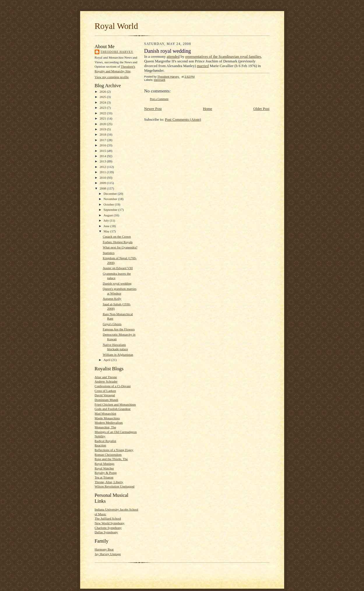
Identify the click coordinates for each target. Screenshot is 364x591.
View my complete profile (112, 77)
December (111, 194)
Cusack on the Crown (117, 236)
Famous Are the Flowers (119, 329)
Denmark (160, 80)
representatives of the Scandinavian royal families (223, 56)
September (111, 210)
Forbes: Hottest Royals (117, 242)
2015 (103, 151)
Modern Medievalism (109, 422)
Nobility (100, 436)
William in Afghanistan (118, 355)
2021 (103, 118)
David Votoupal (105, 395)
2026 (103, 92)
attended (173, 56)
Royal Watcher (104, 468)
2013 (103, 161)
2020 (103, 124)
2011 (103, 172)
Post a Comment (159, 99)
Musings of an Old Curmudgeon (116, 432)
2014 (103, 156)
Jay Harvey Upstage (108, 554)
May (107, 231)
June (107, 226)
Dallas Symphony (106, 532)
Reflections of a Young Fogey (114, 450)
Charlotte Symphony (108, 528)
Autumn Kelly (112, 299)
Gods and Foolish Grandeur (113, 409)
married (203, 66)
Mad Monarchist (105, 413)
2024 (103, 102)
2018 (103, 134)
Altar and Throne (106, 377)
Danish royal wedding (117, 283)
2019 (103, 129)
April (107, 360)
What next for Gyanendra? (120, 247)
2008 (103, 188)
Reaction (101, 445)
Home (208, 109)
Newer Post (153, 109)
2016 (103, 145)
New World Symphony (110, 523)
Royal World (116, 26)
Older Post (261, 109)
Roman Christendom (108, 455)
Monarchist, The (105, 427)
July (107, 220)
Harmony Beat (104, 549)
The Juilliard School (108, 518)
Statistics (108, 253)
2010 (103, 178)
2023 (103, 108)
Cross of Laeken (105, 391)
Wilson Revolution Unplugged (115, 486)
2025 (103, 97)
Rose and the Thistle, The (111, 459)
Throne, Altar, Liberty (109, 482)
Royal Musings (105, 464)
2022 (103, 113)
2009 (103, 183)
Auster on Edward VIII (118, 268)
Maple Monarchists (107, 418)
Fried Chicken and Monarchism (115, 404)
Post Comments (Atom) (183, 119)
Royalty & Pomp (106, 473)
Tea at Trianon (104, 477)
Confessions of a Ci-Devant (113, 386)
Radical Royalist (105, 441)
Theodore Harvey (117, 52)
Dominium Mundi (107, 400)
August (109, 215)
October (109, 204)
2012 (103, 167)
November (111, 199)
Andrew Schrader (106, 381)
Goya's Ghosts (112, 324)
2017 (103, 140)
